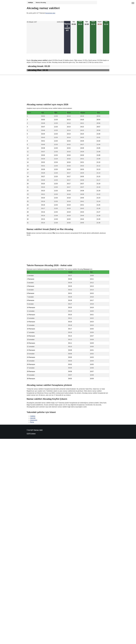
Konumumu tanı (50, 13)
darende (33, 418)
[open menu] (133, 3)
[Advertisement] (45, 38)
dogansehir (34, 420)
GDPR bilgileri (31, 434)
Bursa (32, 422)
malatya (30, 2)
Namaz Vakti (38, 430)
